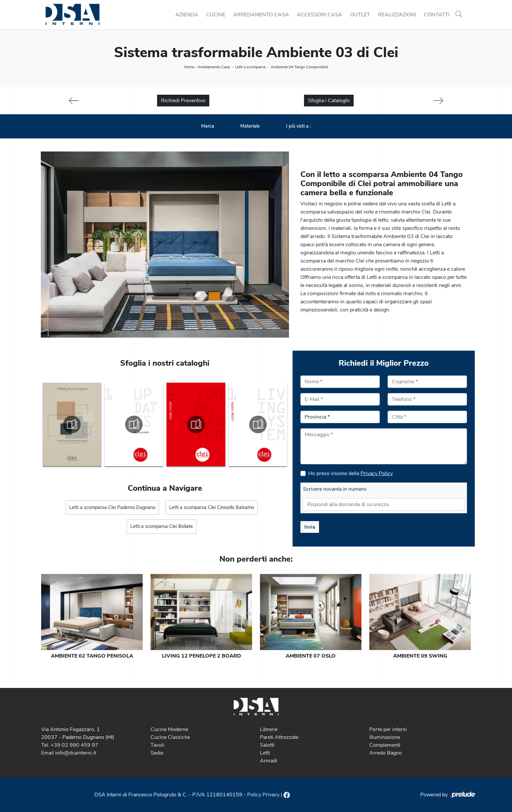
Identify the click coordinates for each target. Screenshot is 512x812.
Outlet (360, 15)
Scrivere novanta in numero (335, 489)
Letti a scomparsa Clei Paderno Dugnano (112, 507)
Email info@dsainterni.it (69, 753)
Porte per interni (388, 729)
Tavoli (157, 745)
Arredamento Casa (261, 15)
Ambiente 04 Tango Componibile (299, 67)
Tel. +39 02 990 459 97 (70, 745)
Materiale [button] (250, 126)
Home (189, 67)
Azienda (187, 15)
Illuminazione (385, 737)
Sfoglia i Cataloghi (329, 101)
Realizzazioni (397, 15)
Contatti (437, 15)
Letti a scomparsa (250, 67)
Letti (265, 753)
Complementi (385, 745)
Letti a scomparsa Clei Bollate (162, 526)
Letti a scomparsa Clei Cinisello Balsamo (212, 507)
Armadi (269, 761)
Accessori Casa (320, 15)
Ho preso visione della (351, 473)
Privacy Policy (377, 473)
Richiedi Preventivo (183, 101)
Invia (310, 527)
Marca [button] (208, 126)
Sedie (157, 753)
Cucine (216, 15)
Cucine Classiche (170, 737)
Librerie (269, 729)
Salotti (267, 745)
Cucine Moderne (169, 729)
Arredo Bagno (386, 753)
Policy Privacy (263, 795)
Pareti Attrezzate (279, 737)
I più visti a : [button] (298, 126)
